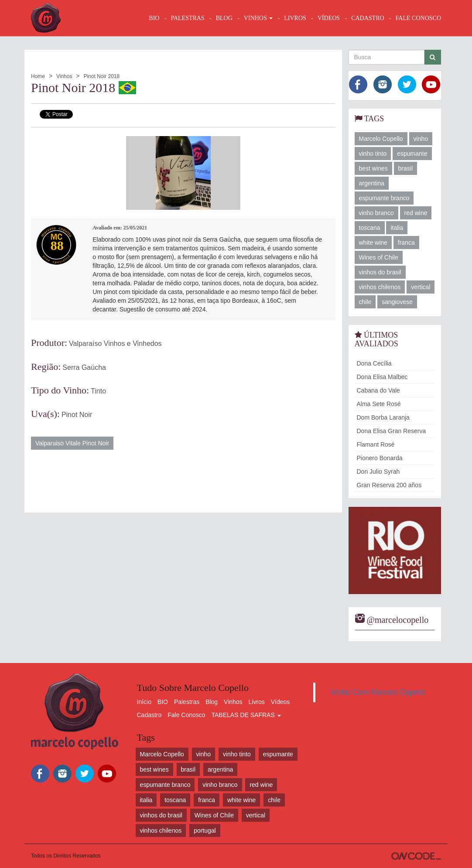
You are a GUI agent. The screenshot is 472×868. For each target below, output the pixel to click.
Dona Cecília (374, 363)
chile (365, 302)
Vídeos (280, 702)
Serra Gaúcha (84, 367)
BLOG (224, 18)
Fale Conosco (186, 715)
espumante (412, 154)
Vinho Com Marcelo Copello (378, 692)
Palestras (187, 18)
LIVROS (295, 18)
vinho (421, 139)
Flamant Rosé (376, 444)
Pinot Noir (77, 415)
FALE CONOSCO (418, 18)
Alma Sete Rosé (379, 404)
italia (397, 228)
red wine (416, 213)
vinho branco (376, 213)
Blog (212, 702)
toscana (370, 228)
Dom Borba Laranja (383, 417)
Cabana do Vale (378, 390)
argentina (372, 183)
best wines (373, 168)
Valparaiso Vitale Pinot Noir (72, 443)
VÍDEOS (329, 18)
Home (38, 76)
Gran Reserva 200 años (389, 485)
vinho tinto (373, 154)
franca (406, 243)
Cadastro (149, 715)
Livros (257, 702)
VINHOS (258, 18)
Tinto (98, 391)
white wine (373, 243)
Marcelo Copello (381, 139)
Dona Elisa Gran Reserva (392, 431)
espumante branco (384, 198)
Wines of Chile (379, 257)
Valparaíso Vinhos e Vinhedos (115, 343)
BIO (154, 18)
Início (144, 702)
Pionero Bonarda (380, 458)
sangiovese (397, 302)
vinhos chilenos (380, 287)
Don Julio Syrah (378, 472)
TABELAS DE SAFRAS (246, 715)
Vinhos (64, 76)
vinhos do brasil (380, 272)
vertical (421, 287)
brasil (405, 168)
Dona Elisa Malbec (382, 377)
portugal (205, 830)
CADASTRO (368, 18)
